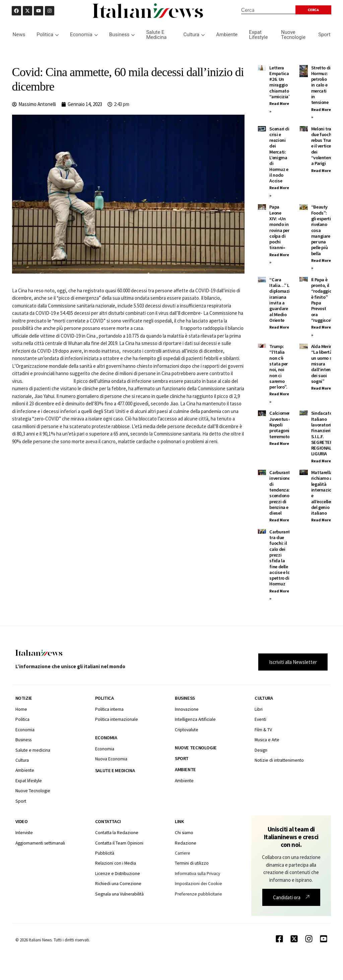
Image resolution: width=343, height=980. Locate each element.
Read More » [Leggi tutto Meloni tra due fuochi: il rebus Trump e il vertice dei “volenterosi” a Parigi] (322, 170)
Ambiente (227, 35)
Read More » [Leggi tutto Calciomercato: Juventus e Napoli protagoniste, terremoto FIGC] (281, 443)
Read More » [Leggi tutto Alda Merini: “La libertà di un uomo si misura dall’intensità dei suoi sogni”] (322, 388)
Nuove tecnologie (196, 748)
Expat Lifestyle (258, 35)
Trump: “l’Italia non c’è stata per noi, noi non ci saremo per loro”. (279, 367)
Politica (48, 35)
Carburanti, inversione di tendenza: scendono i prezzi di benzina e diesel (281, 493)
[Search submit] (313, 10)
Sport (324, 35)
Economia (84, 35)
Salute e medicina (115, 770)
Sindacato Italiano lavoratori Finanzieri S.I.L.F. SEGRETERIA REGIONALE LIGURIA (324, 433)
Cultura (194, 35)
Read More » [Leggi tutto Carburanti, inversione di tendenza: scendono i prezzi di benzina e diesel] (281, 520)
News (19, 35)
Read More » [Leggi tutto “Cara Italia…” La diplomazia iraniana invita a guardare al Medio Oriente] (281, 327)
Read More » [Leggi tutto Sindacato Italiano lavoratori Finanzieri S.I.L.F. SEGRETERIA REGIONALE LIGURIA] (322, 461)
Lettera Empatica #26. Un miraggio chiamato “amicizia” (280, 82)
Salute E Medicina (156, 35)
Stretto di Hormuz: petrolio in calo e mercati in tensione (321, 85)
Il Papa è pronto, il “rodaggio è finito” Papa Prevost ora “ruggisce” (322, 300)
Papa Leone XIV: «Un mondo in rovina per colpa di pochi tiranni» (279, 227)
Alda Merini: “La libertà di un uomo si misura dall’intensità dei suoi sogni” (325, 364)
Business (122, 35)
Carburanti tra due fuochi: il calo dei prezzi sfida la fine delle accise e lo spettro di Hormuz (280, 558)
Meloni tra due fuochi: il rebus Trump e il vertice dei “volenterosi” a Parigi (325, 146)
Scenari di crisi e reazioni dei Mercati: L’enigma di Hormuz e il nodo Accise (279, 155)
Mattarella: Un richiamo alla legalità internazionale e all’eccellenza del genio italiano (326, 493)
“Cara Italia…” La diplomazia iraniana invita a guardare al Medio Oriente (281, 300)
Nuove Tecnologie (293, 35)
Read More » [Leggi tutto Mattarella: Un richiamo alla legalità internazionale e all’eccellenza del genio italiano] (322, 520)
